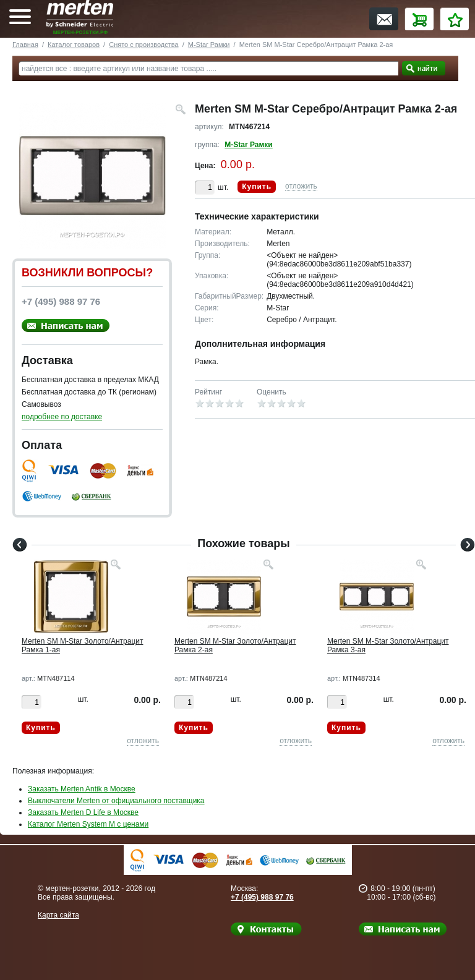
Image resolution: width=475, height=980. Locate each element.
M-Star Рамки (209, 45)
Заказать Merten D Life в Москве (83, 812)
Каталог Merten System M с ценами (88, 824)
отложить (301, 186)
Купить (257, 187)
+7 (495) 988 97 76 (262, 897)
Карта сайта (58, 915)
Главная (25, 45)
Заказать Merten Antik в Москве (82, 789)
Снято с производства (143, 45)
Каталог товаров (74, 45)
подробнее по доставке (62, 417)
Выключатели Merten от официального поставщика (116, 801)
